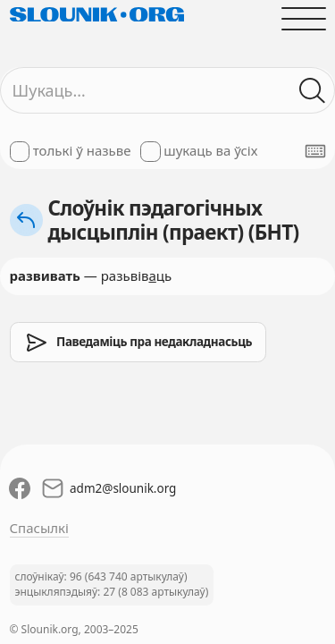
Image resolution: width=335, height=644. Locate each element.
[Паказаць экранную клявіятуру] (315, 151)
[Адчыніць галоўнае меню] (303, 18)
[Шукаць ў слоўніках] (312, 91)
